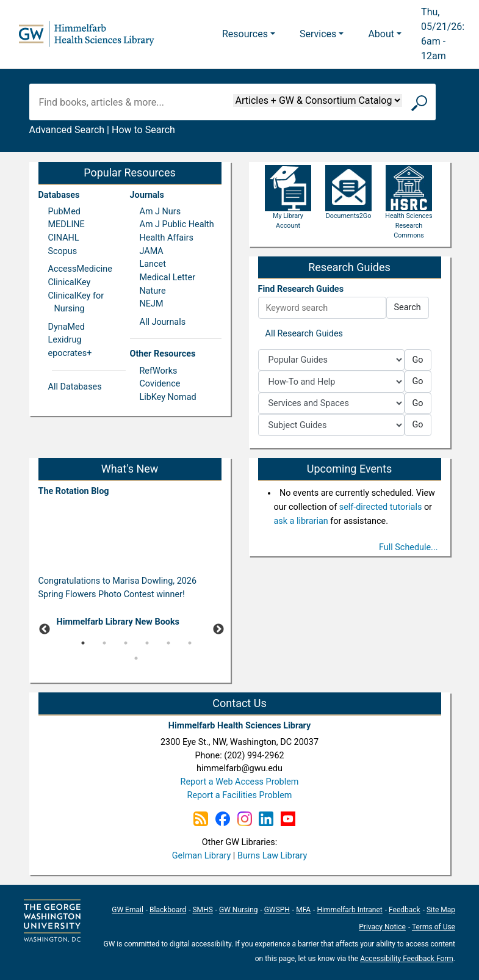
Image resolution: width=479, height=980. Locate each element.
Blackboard (168, 910)
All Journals (163, 322)
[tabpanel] (130, 624)
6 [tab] (190, 643)
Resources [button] (245, 34)
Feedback (405, 910)
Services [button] (318, 34)
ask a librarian (301, 521)
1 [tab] (83, 643)
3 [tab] (126, 643)
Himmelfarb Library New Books (118, 622)
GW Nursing (239, 910)
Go (418, 360)
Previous (45, 630)
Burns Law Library (272, 856)
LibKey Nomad (168, 397)
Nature (153, 291)
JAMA (152, 251)
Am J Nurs (160, 212)
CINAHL (64, 238)
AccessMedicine (80, 269)
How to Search (143, 130)
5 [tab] (168, 643)
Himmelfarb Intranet (349, 910)
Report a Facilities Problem (240, 795)
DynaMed (67, 327)
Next (218, 630)
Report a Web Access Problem (240, 782)
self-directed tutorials (381, 507)
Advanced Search (67, 130)
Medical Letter (168, 278)
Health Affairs (167, 238)
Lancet (153, 264)
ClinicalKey (70, 282)
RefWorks (159, 371)
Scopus (63, 251)
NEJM (152, 304)
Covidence (160, 384)
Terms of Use (434, 927)
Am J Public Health (177, 224)
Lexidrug (65, 340)
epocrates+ (70, 353)
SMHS (202, 910)
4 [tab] (147, 643)
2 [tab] (104, 643)
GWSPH (277, 910)
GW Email (128, 910)
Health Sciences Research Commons (409, 212)
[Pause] (130, 677)
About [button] (381, 34)
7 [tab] (136, 658)
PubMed (64, 212)
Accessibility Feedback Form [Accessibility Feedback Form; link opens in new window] (407, 959)
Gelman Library (201, 856)
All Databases (75, 387)
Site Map (441, 910)
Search (408, 307)
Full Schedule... (409, 547)
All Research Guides (304, 334)
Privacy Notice (382, 927)
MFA (303, 910)
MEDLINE (67, 224)
